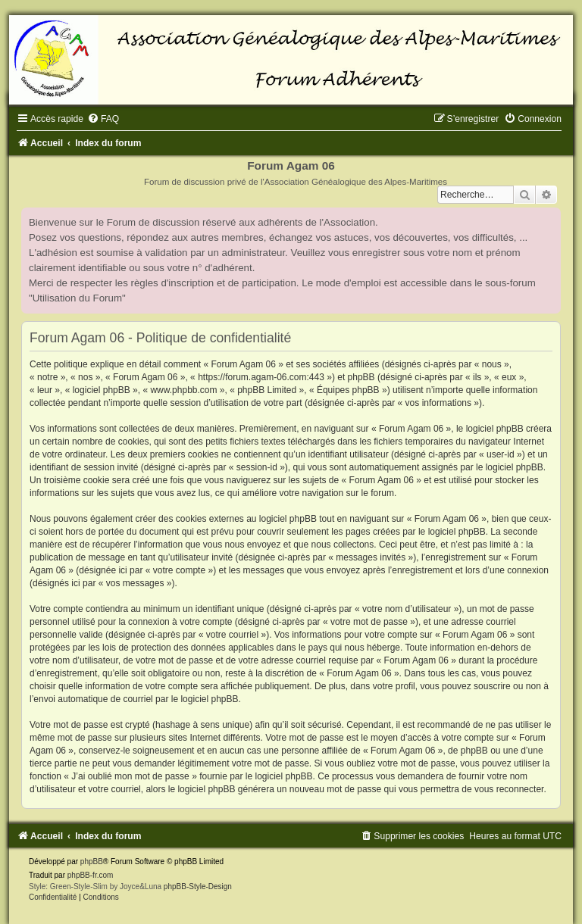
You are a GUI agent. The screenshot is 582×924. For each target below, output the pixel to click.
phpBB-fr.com (91, 875)
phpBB (92, 862)
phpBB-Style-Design (198, 887)
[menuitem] (103, 119)
